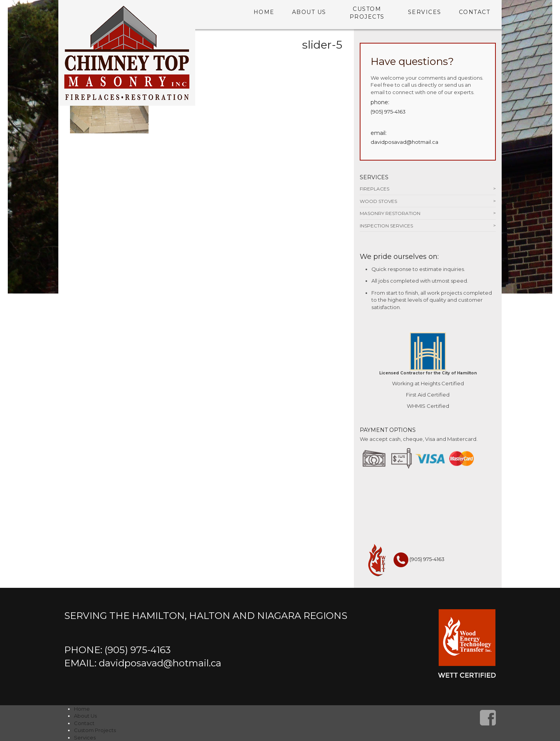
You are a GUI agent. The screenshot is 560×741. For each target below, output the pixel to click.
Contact (475, 12)
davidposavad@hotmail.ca (404, 142)
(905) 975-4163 (388, 112)
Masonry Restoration (390, 213)
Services (425, 12)
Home (264, 12)
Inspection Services (386, 226)
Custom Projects (367, 13)
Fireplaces (374, 189)
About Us (309, 12)
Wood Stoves (378, 201)
